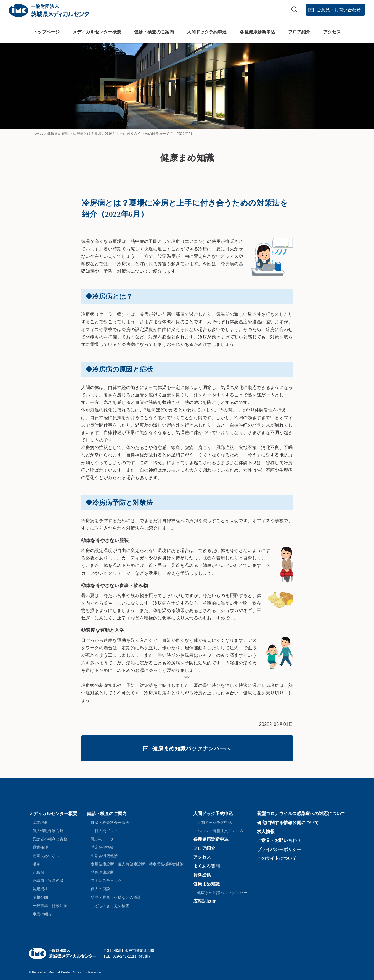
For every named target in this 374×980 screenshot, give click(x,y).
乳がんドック (102, 839)
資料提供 (202, 875)
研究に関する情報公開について (288, 823)
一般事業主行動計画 (50, 906)
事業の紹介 (42, 914)
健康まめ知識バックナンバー (222, 893)
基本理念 (40, 823)
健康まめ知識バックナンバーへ (191, 748)
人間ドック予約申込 (207, 32)
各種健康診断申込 (258, 32)
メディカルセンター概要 (97, 32)
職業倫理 (40, 847)
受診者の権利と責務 (50, 839)
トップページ (46, 32)
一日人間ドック (104, 831)
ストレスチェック (106, 881)
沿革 (36, 864)
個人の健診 (100, 889)
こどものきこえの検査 (110, 906)
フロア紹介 (299, 32)
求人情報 (266, 831)
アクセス (332, 32)
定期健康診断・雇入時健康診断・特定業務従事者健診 (137, 864)
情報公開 (40, 897)
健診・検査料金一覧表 (110, 823)
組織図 (38, 872)
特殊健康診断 (102, 872)
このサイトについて (277, 858)
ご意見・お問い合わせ (339, 10)
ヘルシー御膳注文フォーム (220, 831)
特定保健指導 (102, 847)
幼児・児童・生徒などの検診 (116, 897)
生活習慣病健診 (104, 856)
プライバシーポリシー (279, 849)
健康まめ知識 (206, 884)
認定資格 (40, 889)
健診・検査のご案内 (154, 32)
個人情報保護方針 (48, 831)
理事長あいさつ (46, 856)
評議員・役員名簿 (48, 881)
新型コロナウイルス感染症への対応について (301, 814)
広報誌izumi (205, 901)
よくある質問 (206, 866)
